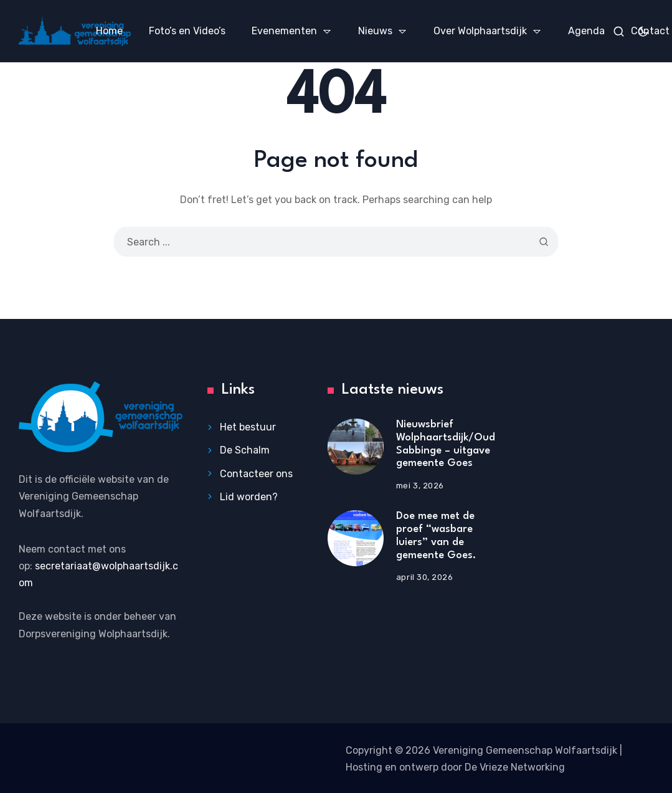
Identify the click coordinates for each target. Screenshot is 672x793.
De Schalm (245, 450)
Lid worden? (249, 497)
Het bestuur (248, 427)
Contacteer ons (256, 474)
